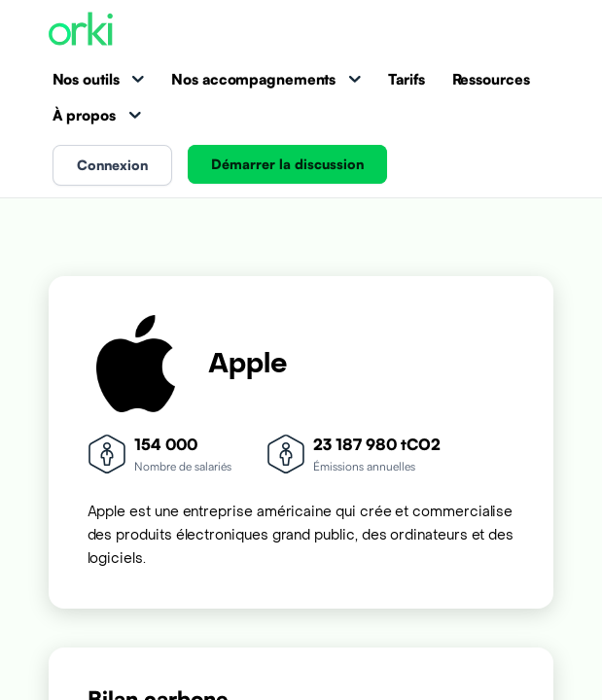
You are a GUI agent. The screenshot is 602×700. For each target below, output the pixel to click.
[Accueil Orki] (81, 31)
